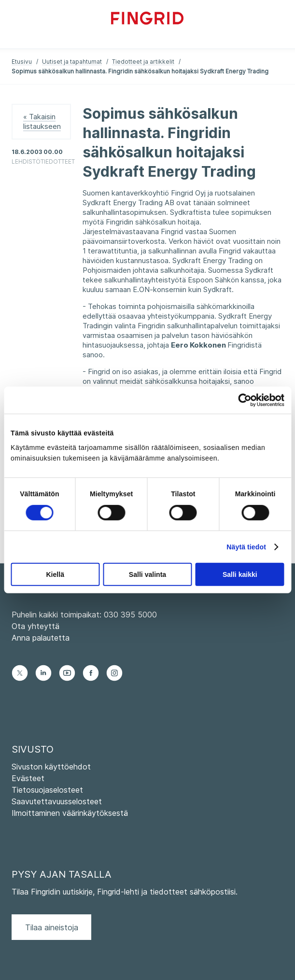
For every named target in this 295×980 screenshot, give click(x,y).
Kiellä (55, 574)
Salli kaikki (240, 574)
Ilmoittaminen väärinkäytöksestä (70, 813)
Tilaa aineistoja (52, 927)
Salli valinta (147, 574)
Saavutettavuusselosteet (57, 801)
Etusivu (22, 62)
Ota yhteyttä (35, 626)
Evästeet (28, 778)
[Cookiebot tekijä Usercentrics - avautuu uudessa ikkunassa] (242, 400)
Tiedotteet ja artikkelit (143, 62)
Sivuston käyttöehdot (51, 767)
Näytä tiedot (246, 547)
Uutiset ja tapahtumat (72, 62)
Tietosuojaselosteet (47, 790)
